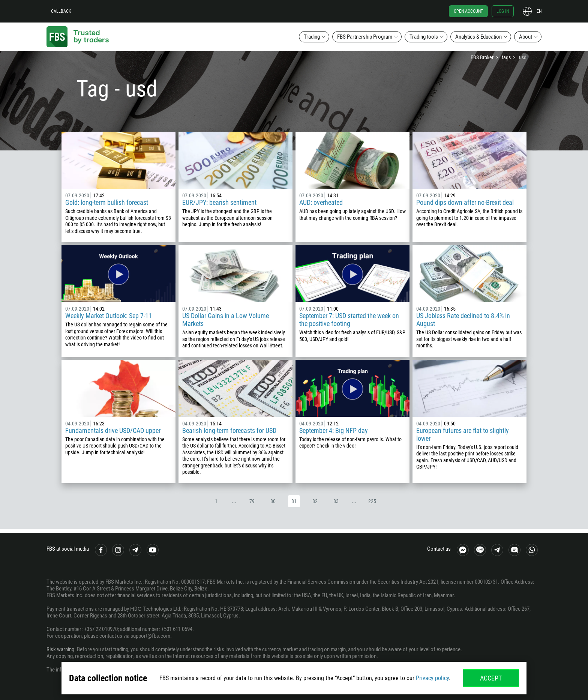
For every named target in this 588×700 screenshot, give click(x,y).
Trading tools (424, 37)
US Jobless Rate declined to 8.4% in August (463, 320)
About (526, 37)
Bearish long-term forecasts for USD (229, 430)
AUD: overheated (321, 202)
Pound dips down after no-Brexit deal (465, 202)
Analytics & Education (478, 37)
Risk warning (60, 649)
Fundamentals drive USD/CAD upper (113, 430)
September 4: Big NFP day (334, 430)
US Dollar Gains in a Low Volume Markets (226, 320)
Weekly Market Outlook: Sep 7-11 (109, 316)
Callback (61, 11)
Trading (312, 37)
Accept (491, 678)
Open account (468, 11)
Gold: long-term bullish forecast (107, 202)
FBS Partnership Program (365, 37)
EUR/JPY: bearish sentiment (219, 202)
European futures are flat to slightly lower (463, 434)
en (539, 11)
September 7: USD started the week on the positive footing (349, 320)
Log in (503, 11)
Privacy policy (432, 678)
